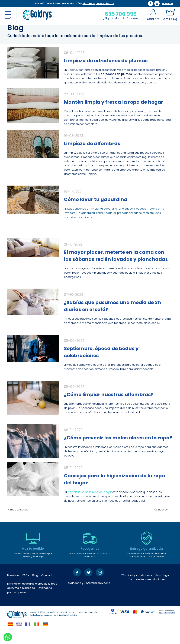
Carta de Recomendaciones (147, 591)
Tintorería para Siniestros (99, 3)
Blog (35, 587)
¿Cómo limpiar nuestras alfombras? (109, 406)
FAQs (26, 587)
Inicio (11, 30)
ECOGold (167, 4)
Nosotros (13, 587)
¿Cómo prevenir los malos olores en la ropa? (118, 449)
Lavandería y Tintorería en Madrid (89, 594)
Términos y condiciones (137, 587)
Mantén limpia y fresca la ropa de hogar (114, 114)
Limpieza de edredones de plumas (106, 72)
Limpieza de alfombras (92, 155)
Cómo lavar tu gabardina (96, 211)
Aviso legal (162, 587)
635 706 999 (118, 14)
